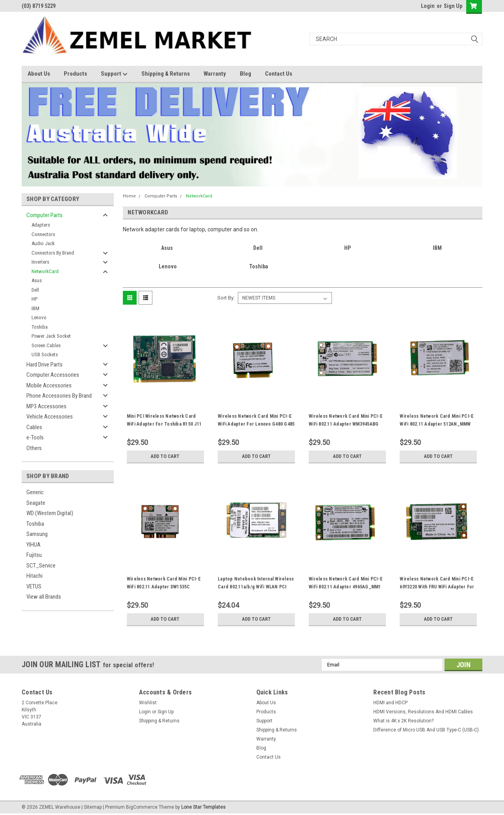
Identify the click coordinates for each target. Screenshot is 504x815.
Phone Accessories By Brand (59, 396)
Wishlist (148, 703)
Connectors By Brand (53, 253)
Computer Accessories (53, 375)
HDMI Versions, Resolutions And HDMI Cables (423, 712)
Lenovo (39, 317)
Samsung (37, 534)
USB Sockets (45, 354)
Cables (34, 427)
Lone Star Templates (203, 807)
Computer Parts (44, 215)
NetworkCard (45, 271)
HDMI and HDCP (390, 703)
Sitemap (93, 807)
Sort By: (226, 298)
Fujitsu (34, 555)
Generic (35, 492)
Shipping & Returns (166, 74)
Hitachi (34, 576)
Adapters (41, 225)
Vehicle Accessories (50, 417)
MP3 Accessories (46, 406)
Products (75, 74)
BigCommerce (142, 807)
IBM (35, 308)
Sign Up (453, 6)
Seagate (36, 503)
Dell (35, 290)
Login (428, 6)
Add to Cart (165, 456)
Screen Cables (46, 345)
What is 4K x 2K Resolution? (403, 721)
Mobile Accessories (49, 385)
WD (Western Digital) (50, 513)
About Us (39, 74)
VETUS (34, 586)
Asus (37, 280)
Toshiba (40, 327)
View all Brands (44, 597)
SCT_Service (41, 566)
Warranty (215, 74)
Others (34, 448)
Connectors (43, 234)
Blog (246, 74)
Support (114, 74)
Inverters (40, 262)
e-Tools (35, 437)
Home (129, 196)
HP (34, 299)
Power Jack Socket (51, 336)
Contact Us (279, 74)
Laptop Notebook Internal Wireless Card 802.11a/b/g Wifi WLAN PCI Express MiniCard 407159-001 (256, 587)
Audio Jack (43, 243)
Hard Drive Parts (44, 365)
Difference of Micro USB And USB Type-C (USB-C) (426, 730)
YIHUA (33, 545)
